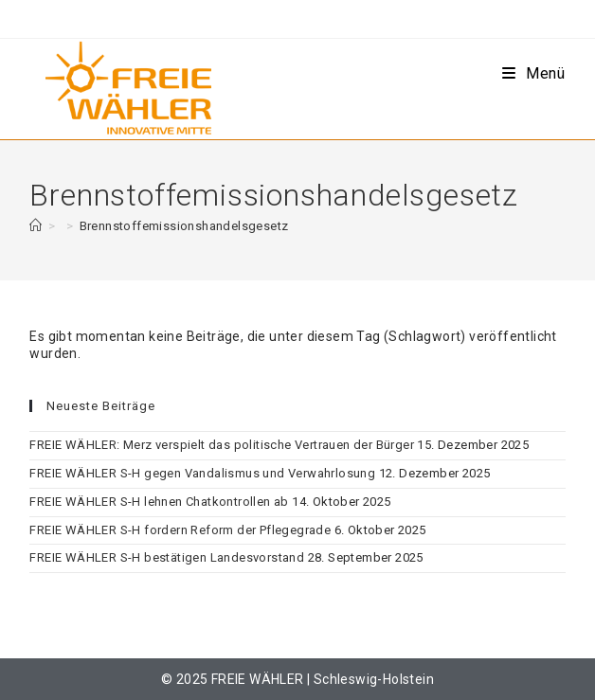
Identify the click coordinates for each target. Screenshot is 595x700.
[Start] (36, 226)
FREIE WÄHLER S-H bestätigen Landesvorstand (167, 557)
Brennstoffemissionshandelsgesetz (184, 226)
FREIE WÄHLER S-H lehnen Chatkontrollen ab (159, 502)
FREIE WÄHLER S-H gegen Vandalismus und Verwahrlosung (202, 473)
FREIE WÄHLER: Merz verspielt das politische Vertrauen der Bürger (222, 445)
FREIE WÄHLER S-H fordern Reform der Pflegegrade (180, 530)
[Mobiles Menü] (534, 73)
